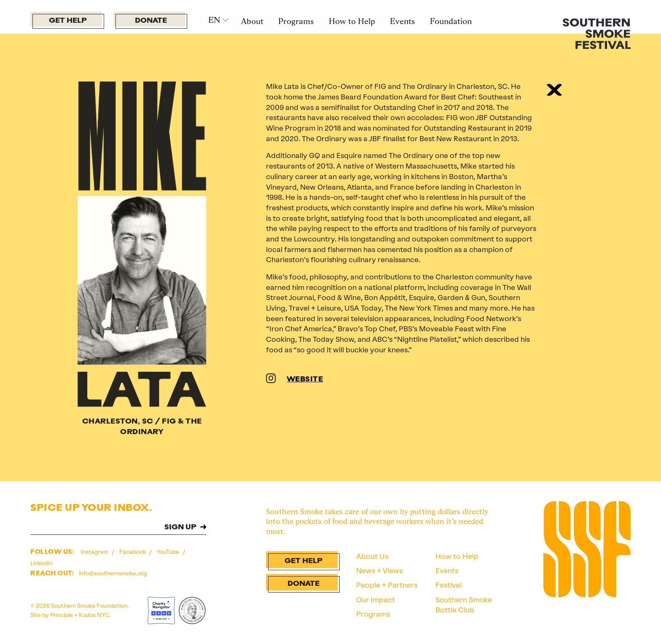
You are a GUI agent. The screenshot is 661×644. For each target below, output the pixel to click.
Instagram (95, 552)
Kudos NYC (94, 615)
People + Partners (387, 585)
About (252, 21)
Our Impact (376, 600)
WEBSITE (305, 380)
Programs (296, 21)
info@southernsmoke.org (113, 573)
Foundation (451, 21)
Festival (449, 585)
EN (214, 20)
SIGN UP (180, 527)
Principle (62, 615)
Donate (151, 21)
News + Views (379, 571)
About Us (372, 556)
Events (402, 21)
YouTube (169, 552)
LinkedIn (42, 563)
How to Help (352, 21)
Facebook (133, 552)
